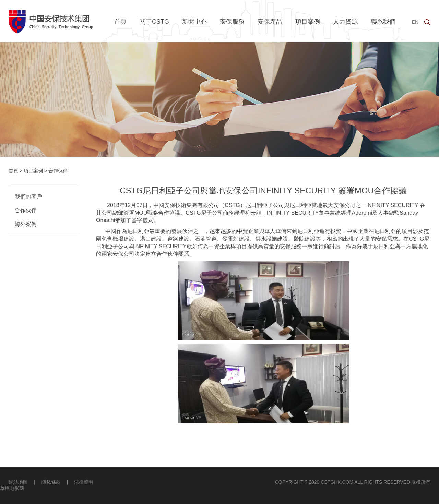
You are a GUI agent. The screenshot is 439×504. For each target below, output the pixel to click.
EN (415, 22)
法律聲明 (84, 482)
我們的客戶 (28, 197)
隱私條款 (51, 482)
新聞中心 (194, 22)
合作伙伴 (26, 210)
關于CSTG (154, 22)
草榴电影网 (12, 488)
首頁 (120, 22)
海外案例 (26, 224)
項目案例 (308, 22)
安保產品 (270, 22)
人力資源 (345, 22)
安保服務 (232, 22)
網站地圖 (18, 482)
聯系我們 (383, 22)
